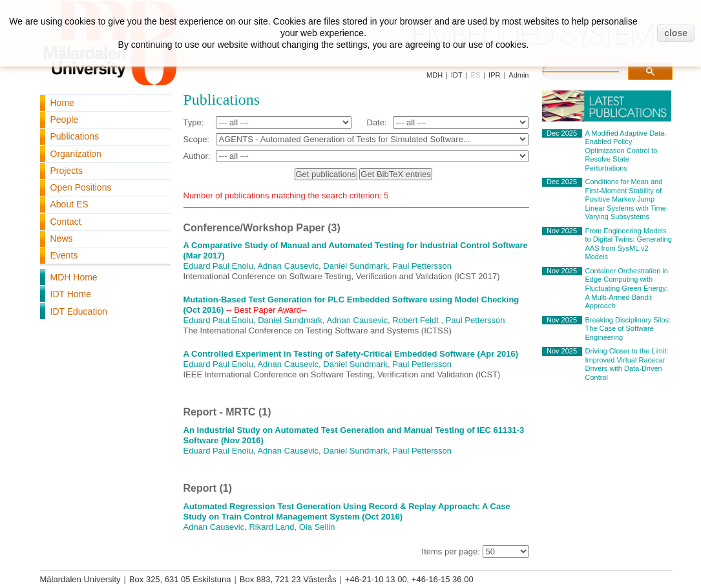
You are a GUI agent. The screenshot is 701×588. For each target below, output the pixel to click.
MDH (434, 75)
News (62, 238)
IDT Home (71, 294)
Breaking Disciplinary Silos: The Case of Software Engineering (628, 329)
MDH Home (74, 277)
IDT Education (79, 311)
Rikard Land (271, 527)
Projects (67, 171)
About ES (69, 204)
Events (64, 255)
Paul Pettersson (422, 266)
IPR (494, 75)
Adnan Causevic (288, 266)
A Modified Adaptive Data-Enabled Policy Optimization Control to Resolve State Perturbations (626, 151)
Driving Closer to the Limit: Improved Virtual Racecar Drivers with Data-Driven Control (627, 364)
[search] (594, 70)
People (65, 120)
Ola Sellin (317, 527)
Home (62, 103)
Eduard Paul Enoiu (218, 266)
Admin (518, 75)
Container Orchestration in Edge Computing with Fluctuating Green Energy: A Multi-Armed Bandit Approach (627, 288)
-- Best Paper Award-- (267, 310)
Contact (66, 222)
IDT (457, 75)
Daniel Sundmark (355, 266)
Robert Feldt (415, 320)
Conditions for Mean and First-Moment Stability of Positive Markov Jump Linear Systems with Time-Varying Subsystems (627, 199)
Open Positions (81, 187)
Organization (76, 154)
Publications (75, 136)
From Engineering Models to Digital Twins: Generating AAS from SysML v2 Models (629, 244)
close (676, 33)
